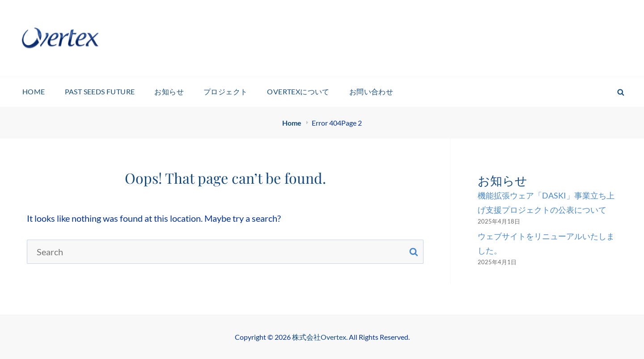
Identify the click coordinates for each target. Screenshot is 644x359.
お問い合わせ (371, 91)
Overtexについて (298, 91)
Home (292, 123)
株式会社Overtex (319, 337)
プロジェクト (225, 91)
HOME (34, 91)
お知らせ (169, 91)
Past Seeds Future (100, 91)
